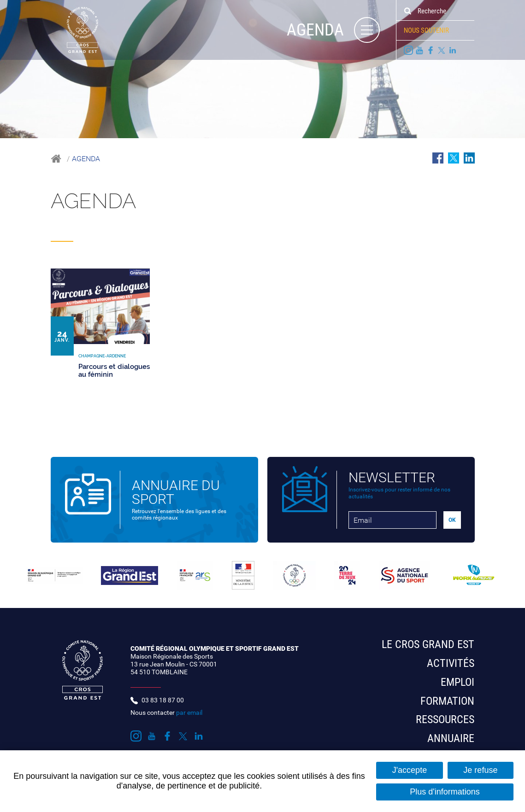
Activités (451, 663)
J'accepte (410, 770)
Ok (407, 11)
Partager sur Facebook (438, 158)
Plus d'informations (445, 792)
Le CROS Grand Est (428, 644)
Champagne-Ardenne (144, 234)
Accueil (56, 159)
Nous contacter (166, 713)
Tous (62, 234)
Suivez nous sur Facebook (431, 50)
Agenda (86, 159)
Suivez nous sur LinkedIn (453, 50)
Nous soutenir (426, 30)
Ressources (445, 719)
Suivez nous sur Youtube (419, 50)
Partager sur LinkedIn (469, 158)
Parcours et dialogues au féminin (114, 371)
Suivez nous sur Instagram (408, 50)
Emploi (457, 682)
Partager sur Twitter (454, 158)
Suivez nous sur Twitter (442, 50)
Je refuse (480, 770)
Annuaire (451, 738)
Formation (447, 701)
